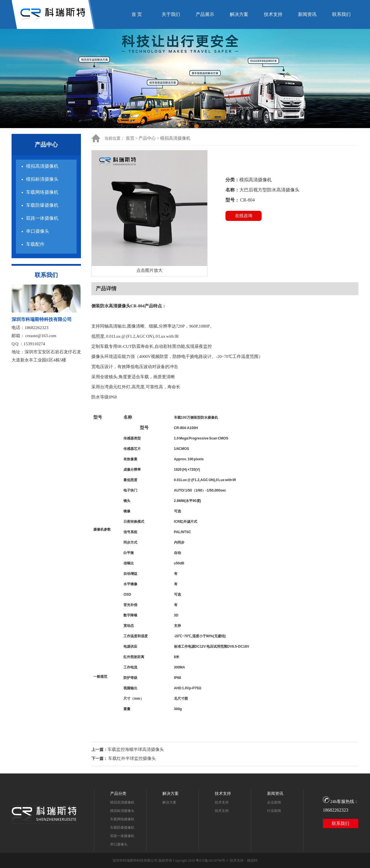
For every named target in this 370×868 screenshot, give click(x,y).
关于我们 (171, 14)
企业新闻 (274, 802)
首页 (130, 138)
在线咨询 (244, 216)
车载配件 (35, 244)
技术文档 (222, 811)
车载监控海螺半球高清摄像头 (136, 749)
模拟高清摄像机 (42, 166)
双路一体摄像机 (42, 218)
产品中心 (147, 138)
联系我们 (341, 14)
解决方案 (239, 14)
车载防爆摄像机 (42, 205)
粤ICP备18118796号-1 (212, 860)
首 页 (137, 14)
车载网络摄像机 (42, 192)
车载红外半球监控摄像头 (132, 758)
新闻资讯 (307, 14)
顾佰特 (252, 860)
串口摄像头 (38, 231)
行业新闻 (274, 811)
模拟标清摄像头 (42, 179)
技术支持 (273, 14)
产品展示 (205, 14)
